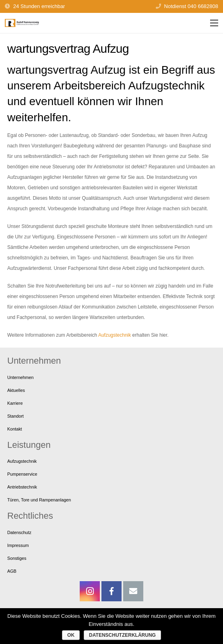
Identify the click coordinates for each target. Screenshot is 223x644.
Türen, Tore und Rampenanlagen (39, 500)
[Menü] (214, 23)
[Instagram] (90, 591)
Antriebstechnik (22, 487)
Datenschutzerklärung (122, 635)
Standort (15, 416)
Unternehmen (20, 377)
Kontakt (15, 429)
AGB (12, 571)
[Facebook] (111, 591)
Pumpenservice (22, 474)
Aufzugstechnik (115, 335)
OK (71, 635)
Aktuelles (16, 390)
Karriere (15, 403)
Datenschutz (19, 532)
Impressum (18, 545)
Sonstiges (17, 558)
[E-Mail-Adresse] (133, 591)
